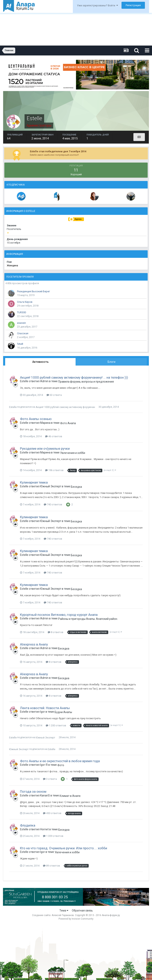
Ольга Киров (25, 302)
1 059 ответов (53, 836)
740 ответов (53, 504)
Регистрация (133, 5)
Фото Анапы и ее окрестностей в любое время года (60, 761)
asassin (21, 323)
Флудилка (28, 825)
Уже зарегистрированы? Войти (97, 5)
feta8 (20, 344)
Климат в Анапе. (70, 796)
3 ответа (50, 779)
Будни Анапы (63, 712)
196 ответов (54, 470)
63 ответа (54, 395)
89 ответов (51, 866)
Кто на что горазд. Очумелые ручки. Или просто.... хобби (64, 848)
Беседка (76, 487)
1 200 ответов (56, 725)
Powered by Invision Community (76, 919)
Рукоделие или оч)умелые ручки (45, 449)
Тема (64, 910)
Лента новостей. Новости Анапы (45, 708)
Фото (61, 765)
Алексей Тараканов (63, 915)
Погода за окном (33, 791)
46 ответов (54, 436)
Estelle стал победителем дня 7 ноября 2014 (58, 151)
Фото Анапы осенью (36, 419)
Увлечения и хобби (73, 453)
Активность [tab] (40, 362)
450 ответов (52, 813)
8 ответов (56, 632)
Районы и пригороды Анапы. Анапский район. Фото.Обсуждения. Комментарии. (88, 619)
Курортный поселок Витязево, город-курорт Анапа (59, 615)
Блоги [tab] (112, 362)
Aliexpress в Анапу (34, 644)
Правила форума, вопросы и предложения (86, 382)
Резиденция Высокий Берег (33, 291)
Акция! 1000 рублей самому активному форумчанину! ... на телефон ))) (74, 377)
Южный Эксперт (45, 738)
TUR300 (21, 312)
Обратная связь (82, 910)
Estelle (13, 407)
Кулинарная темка (34, 482)
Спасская (23, 333)
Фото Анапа (68, 423)
